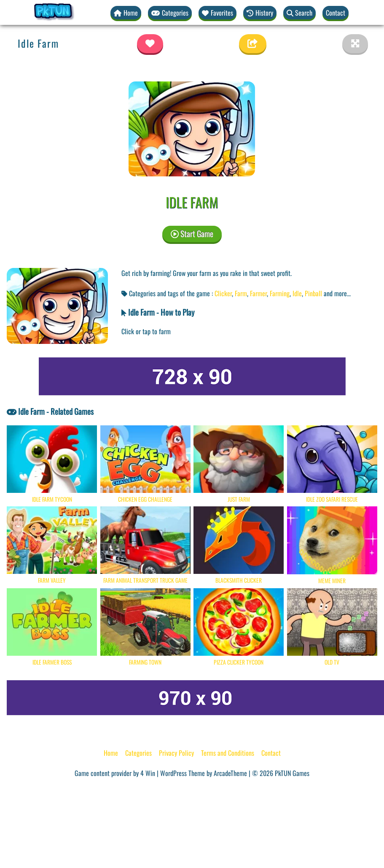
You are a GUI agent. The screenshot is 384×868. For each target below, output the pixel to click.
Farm (241, 293)
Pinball (313, 293)
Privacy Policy (176, 753)
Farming (280, 293)
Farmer (258, 293)
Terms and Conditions (228, 753)
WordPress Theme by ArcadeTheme (204, 773)
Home (111, 753)
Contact (336, 13)
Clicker (223, 293)
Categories (138, 753)
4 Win (148, 773)
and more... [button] (337, 293)
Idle (297, 293)
